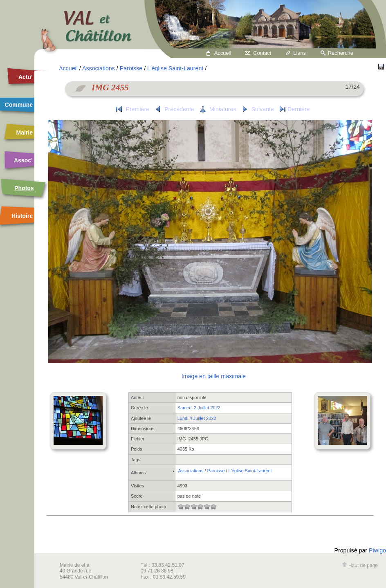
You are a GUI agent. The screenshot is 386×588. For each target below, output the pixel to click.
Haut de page (360, 566)
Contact (262, 53)
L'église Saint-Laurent (175, 68)
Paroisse (131, 68)
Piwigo (377, 550)
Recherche (341, 53)
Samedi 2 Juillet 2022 (199, 408)
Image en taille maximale (214, 376)
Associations (99, 68)
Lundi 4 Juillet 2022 (197, 418)
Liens (300, 53)
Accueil (223, 53)
